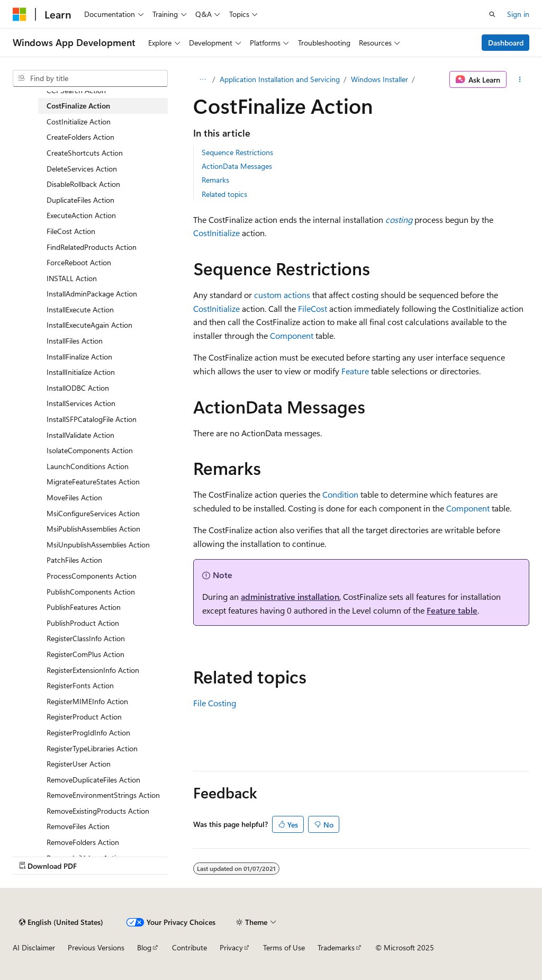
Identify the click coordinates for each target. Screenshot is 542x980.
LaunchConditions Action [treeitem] (88, 466)
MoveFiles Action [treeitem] (74, 497)
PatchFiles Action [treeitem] (74, 560)
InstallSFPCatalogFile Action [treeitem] (92, 419)
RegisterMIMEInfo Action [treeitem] (87, 701)
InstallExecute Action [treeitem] (80, 309)
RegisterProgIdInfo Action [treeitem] (88, 732)
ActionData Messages (237, 166)
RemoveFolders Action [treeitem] (83, 842)
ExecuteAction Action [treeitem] (81, 215)
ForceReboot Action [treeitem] (79, 262)
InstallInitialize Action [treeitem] (81, 372)
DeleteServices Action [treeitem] (82, 169)
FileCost (313, 308)
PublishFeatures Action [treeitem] (84, 607)
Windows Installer (380, 79)
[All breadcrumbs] (202, 79)
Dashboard (506, 43)
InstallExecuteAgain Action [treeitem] (89, 325)
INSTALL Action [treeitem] (72, 278)
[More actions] (520, 79)
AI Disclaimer (34, 947)
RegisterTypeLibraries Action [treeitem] (92, 748)
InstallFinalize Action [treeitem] (79, 357)
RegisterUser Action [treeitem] (79, 764)
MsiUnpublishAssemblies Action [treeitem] (98, 545)
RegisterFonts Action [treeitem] (80, 685)
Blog (144, 947)
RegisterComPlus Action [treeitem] (85, 654)
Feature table (452, 610)
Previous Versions (96, 947)
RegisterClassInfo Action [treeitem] (86, 638)
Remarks (215, 180)
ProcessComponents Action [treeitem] (92, 576)
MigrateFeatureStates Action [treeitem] (93, 482)
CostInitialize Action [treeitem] (79, 122)
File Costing (215, 703)
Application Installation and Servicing (280, 79)
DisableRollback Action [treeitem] (83, 184)
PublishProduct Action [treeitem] (83, 623)
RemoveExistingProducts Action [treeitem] (98, 811)
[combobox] (90, 78)
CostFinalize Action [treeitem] (78, 106)
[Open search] (492, 14)
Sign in (518, 14)
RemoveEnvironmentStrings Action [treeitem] (103, 795)
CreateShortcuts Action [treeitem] (85, 153)
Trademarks (336, 947)
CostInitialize (216, 233)
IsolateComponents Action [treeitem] (90, 450)
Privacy (231, 947)
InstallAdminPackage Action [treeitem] (92, 294)
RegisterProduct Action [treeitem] (84, 717)
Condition (340, 494)
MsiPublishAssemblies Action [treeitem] (93, 529)
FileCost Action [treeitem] (71, 231)
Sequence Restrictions (237, 152)
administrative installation (290, 596)
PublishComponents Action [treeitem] (91, 592)
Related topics (224, 194)
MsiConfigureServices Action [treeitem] (93, 513)
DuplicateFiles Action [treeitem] (80, 200)
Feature (355, 371)
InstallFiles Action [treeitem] (75, 341)
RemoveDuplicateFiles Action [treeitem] (93, 780)
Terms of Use (284, 947)
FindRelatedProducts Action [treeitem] (92, 247)
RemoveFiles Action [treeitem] (78, 826)
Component (292, 335)
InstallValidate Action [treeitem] (80, 435)
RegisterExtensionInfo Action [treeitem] (93, 670)
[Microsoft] (20, 14)
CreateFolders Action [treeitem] (80, 137)
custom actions (282, 295)
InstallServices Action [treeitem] (81, 403)
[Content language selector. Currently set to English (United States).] (61, 922)
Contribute (189, 947)
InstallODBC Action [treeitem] (78, 388)
